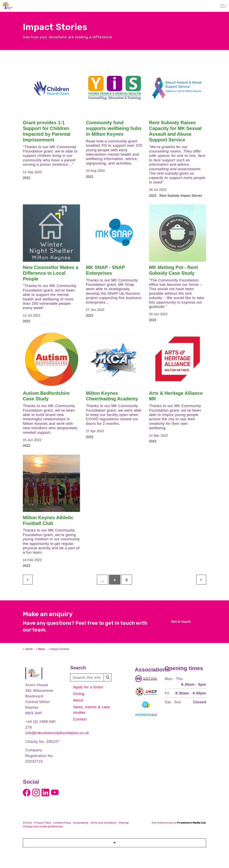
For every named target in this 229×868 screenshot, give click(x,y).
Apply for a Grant (88, 687)
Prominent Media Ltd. (192, 823)
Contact (80, 719)
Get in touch (181, 622)
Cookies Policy (62, 823)
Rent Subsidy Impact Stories (181, 196)
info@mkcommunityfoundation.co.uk (57, 733)
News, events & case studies (92, 710)
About (78, 700)
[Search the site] (91, 677)
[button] (108, 677)
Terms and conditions (103, 823)
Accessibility (81, 823)
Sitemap (124, 823)
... (103, 580)
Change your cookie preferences (43, 826)
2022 (27, 178)
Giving (79, 694)
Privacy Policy (43, 823)
